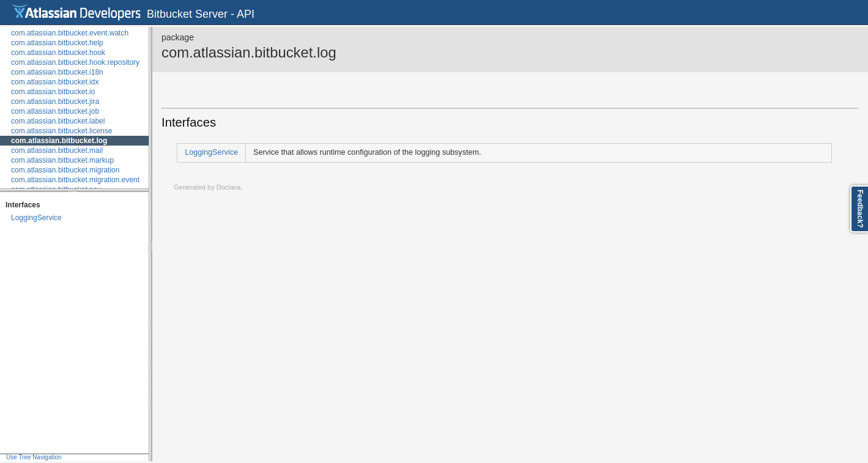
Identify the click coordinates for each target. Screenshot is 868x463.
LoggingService (36, 218)
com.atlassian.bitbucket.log (59, 141)
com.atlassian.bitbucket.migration (65, 170)
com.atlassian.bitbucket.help (57, 43)
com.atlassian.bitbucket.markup (62, 160)
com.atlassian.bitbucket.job (55, 111)
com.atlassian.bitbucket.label (58, 121)
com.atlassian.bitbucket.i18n (57, 72)
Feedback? (860, 209)
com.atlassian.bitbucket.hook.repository (75, 62)
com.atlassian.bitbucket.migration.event (75, 180)
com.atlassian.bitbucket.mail (57, 150)
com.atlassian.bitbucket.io (53, 92)
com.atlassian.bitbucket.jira (55, 102)
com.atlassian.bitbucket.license (61, 131)
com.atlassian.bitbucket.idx (55, 82)
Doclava (229, 187)
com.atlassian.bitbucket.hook (58, 53)
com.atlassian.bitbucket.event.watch (70, 33)
